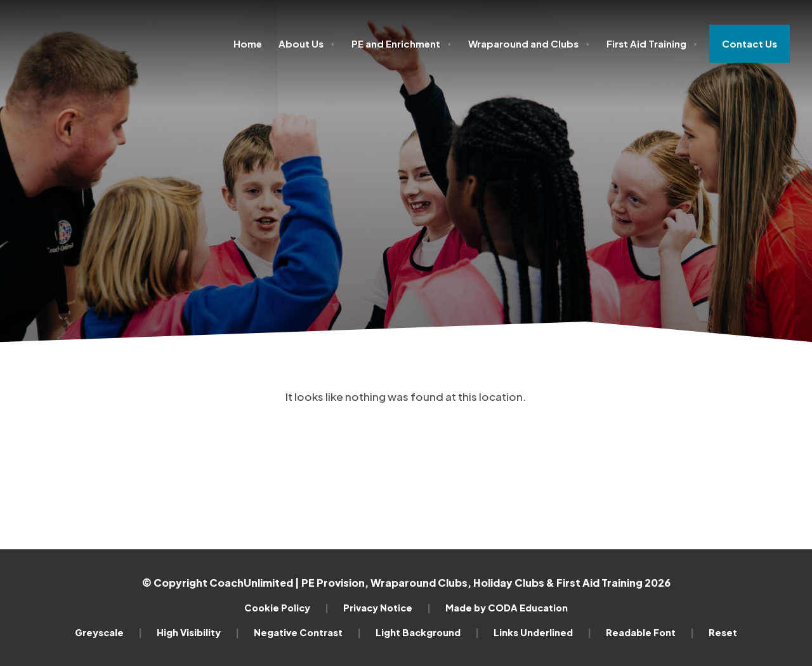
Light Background (427, 632)
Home (248, 43)
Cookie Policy (286, 608)
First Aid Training (652, 43)
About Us (307, 43)
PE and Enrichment (402, 43)
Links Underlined (542, 632)
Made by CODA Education (507, 608)
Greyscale (108, 632)
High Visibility (198, 632)
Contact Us (750, 43)
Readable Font (650, 632)
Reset (723, 632)
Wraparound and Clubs (529, 43)
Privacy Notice (387, 608)
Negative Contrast (307, 632)
